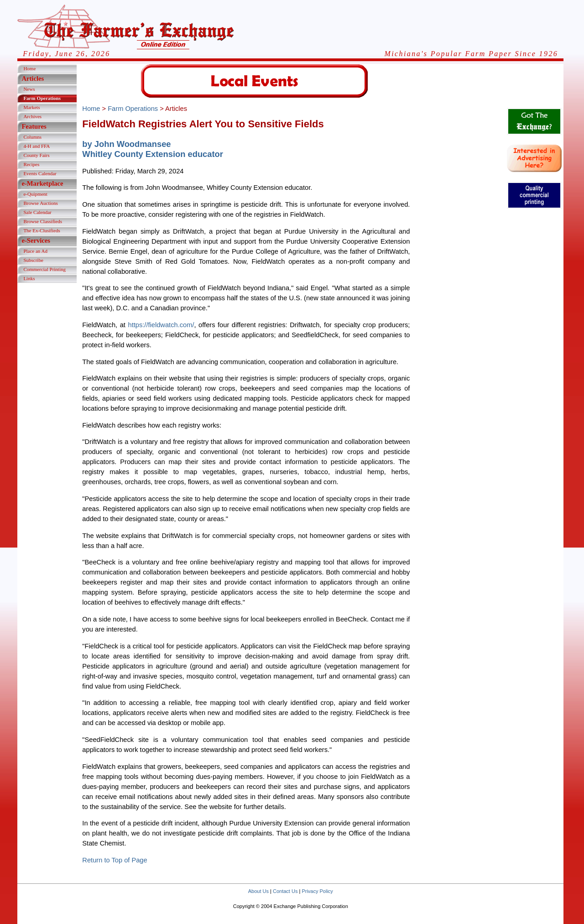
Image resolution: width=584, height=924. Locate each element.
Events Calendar (40, 173)
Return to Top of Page (115, 860)
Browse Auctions (40, 203)
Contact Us (285, 891)
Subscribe (33, 260)
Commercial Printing (44, 269)
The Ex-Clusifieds (42, 230)
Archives (32, 116)
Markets (31, 107)
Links (29, 278)
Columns (32, 137)
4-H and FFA (36, 146)
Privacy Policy (317, 891)
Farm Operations (42, 98)
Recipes (31, 164)
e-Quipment (35, 194)
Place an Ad (35, 251)
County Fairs (36, 155)
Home (29, 68)
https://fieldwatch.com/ (161, 325)
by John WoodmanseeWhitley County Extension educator (153, 149)
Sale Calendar (37, 212)
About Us (258, 891)
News (29, 89)
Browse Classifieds (43, 221)
